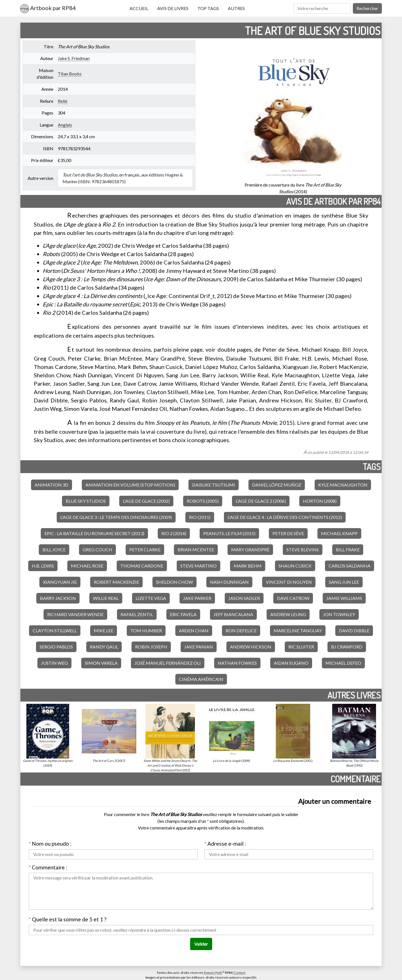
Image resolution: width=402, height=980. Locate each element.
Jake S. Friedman (74, 58)
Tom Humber (146, 630)
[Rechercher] (322, 8)
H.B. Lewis (43, 566)
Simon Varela (101, 663)
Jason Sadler (244, 598)
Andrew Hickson (251, 647)
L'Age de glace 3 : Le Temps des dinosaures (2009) (116, 517)
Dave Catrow (293, 598)
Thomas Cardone (142, 566)
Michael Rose (87, 566)
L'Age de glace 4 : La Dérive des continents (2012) (285, 517)
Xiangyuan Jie (60, 582)
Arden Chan (194, 630)
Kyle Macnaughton (343, 485)
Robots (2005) (203, 501)
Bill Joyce (54, 549)
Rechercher (367, 8)
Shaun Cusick (295, 566)
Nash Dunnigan (229, 582)
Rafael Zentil (137, 614)
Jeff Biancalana (233, 614)
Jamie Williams (344, 598)
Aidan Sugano (291, 663)
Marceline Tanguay (298, 630)
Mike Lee (104, 630)
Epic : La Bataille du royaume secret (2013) (94, 533)
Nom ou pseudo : (50, 844)
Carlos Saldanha (350, 566)
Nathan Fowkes (237, 663)
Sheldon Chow (174, 582)
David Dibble (354, 630)
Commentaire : (48, 867)
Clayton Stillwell (55, 630)
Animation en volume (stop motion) (130, 485)
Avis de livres (173, 8)
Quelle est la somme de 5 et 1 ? (68, 919)
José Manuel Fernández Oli (168, 663)
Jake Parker (197, 598)
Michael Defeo (343, 663)
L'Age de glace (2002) (146, 501)
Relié (63, 101)
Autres (236, 8)
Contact (240, 973)
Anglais (65, 125)
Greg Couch (97, 549)
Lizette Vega (151, 598)
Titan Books (70, 74)
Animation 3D (52, 485)
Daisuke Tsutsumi (214, 485)
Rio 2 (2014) (174, 533)
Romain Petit (213, 973)
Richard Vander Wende (75, 614)
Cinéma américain (201, 679)
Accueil (139, 8)
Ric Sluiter (301, 647)
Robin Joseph (151, 647)
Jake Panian (199, 647)
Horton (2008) (320, 501)
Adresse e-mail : (225, 844)
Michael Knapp (339, 533)
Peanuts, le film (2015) (229, 533)
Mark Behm (248, 566)
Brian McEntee (196, 549)
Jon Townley (339, 614)
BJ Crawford (347, 647)
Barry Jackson (58, 598)
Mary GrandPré (250, 549)
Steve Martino (198, 566)
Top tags (208, 8)
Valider (201, 944)
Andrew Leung (288, 614)
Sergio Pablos (56, 647)
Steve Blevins (303, 549)
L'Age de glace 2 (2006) (261, 501)
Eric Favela (183, 614)
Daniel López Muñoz (277, 485)
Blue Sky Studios (86, 501)
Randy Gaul (104, 647)
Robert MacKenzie (116, 582)
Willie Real (106, 598)
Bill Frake (348, 549)
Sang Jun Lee (344, 582)
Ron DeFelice (241, 630)
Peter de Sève (288, 533)
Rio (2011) (200, 517)
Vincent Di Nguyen (289, 582)
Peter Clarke (145, 549)
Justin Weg (54, 663)
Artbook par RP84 (48, 9)
